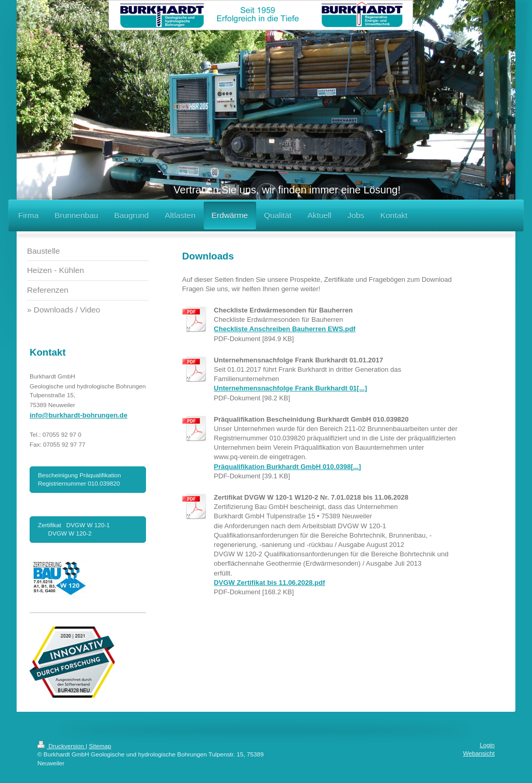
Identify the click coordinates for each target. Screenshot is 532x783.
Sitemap (100, 746)
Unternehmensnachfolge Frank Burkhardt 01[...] (291, 388)
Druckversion (62, 746)
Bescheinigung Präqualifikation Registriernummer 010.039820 (79, 479)
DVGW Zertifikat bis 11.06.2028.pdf (270, 583)
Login (487, 745)
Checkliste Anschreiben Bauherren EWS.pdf (285, 329)
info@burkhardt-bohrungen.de (78, 415)
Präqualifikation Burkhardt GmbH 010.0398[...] (288, 467)
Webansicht (479, 753)
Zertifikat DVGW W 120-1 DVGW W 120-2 (87, 529)
